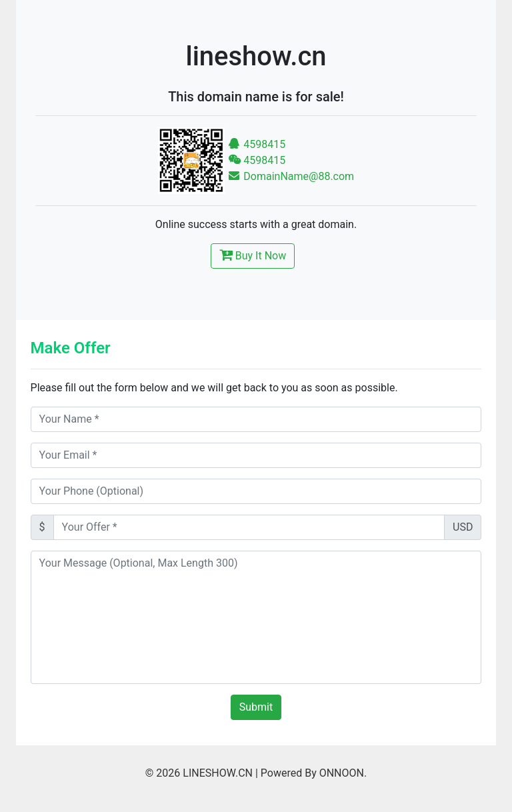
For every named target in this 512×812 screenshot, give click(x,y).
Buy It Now (253, 255)
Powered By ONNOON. (314, 773)
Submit (256, 707)
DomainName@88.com (291, 176)
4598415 (257, 144)
